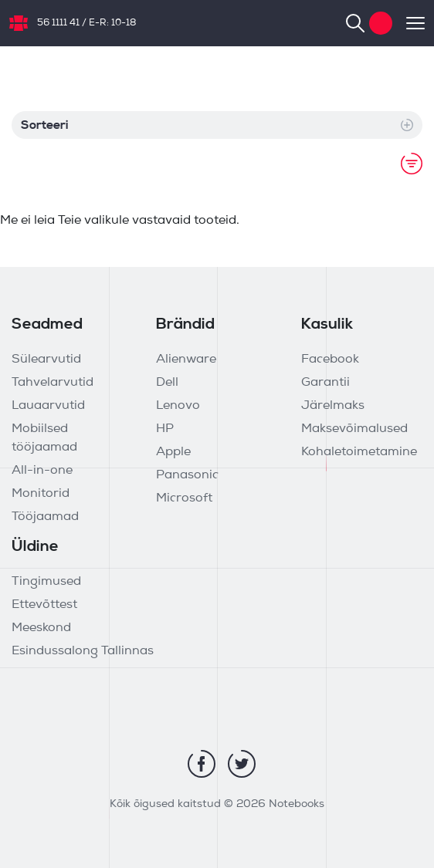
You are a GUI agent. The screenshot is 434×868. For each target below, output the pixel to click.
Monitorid (41, 494)
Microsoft (184, 498)
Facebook (330, 360)
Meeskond (41, 628)
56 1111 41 (58, 23)
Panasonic (187, 475)
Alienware (186, 360)
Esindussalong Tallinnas (83, 651)
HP (165, 429)
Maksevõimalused (354, 429)
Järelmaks (333, 406)
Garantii (325, 383)
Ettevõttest (44, 605)
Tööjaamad (45, 517)
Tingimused (46, 582)
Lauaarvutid (48, 406)
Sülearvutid (46, 360)
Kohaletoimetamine (359, 452)
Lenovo (178, 406)
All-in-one (42, 471)
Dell (167, 383)
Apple (173, 452)
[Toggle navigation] (409, 23)
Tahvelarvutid (53, 383)
